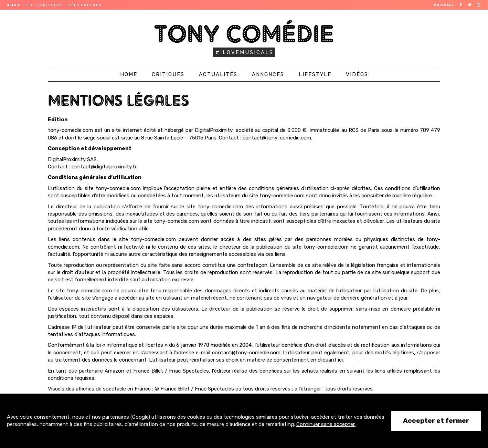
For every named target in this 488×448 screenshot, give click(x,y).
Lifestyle (315, 74)
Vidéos (357, 74)
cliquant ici (330, 360)
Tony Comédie (244, 34)
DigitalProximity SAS (72, 159)
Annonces (268, 74)
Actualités (218, 74)
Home (129, 74)
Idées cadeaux (84, 5)
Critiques (168, 74)
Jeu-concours (44, 5)
